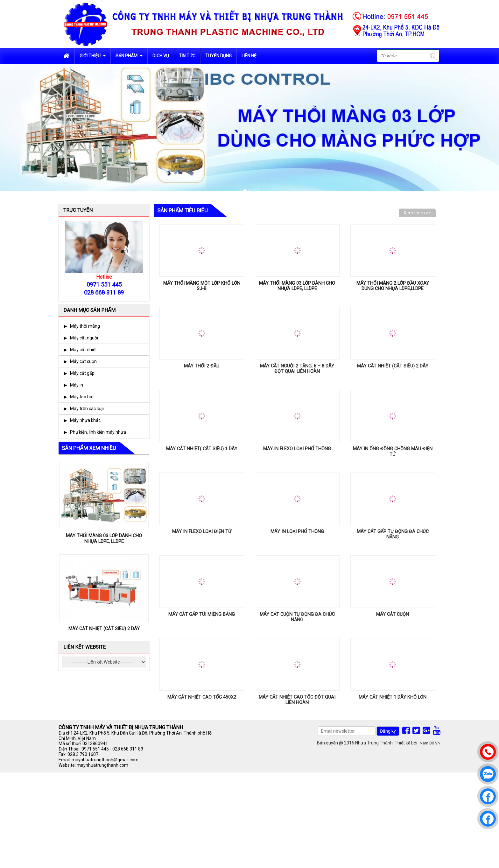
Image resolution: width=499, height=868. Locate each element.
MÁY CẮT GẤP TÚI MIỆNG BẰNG (202, 614)
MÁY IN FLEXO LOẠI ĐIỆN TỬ (202, 532)
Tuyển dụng (218, 56)
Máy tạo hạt (82, 397)
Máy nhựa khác (85, 420)
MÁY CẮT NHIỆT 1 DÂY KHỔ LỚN (393, 697)
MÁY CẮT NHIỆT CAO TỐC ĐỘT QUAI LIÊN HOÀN (297, 700)
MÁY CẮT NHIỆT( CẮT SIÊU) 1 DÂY (202, 449)
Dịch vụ (161, 56)
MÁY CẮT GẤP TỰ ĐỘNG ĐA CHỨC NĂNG (393, 534)
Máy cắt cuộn (83, 361)
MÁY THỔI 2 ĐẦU (202, 366)
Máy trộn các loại (87, 409)
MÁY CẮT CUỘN (393, 614)
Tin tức (187, 56)
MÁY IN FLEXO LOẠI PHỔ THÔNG (297, 449)
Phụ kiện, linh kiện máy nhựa (98, 432)
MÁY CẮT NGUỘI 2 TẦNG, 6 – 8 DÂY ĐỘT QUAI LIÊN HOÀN (297, 369)
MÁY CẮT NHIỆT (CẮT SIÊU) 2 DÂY (393, 366)
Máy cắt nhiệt (83, 350)
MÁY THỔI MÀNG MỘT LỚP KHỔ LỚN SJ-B (202, 286)
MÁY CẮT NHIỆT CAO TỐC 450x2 (202, 697)
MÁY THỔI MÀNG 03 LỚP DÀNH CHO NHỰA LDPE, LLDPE (297, 286)
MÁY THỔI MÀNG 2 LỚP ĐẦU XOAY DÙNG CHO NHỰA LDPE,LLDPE (393, 286)
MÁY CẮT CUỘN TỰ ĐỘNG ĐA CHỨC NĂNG (297, 617)
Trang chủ (67, 56)
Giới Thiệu (93, 56)
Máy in (77, 385)
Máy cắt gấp (82, 373)
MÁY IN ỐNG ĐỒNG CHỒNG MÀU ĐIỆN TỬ (393, 452)
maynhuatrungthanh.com (102, 765)
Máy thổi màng (85, 326)
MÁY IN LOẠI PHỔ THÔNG (297, 532)
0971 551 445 (95, 749)
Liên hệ (249, 56)
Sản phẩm (129, 56)
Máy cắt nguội (84, 338)
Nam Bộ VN (430, 743)
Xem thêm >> (417, 213)
